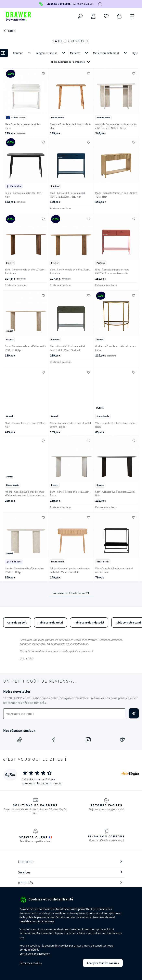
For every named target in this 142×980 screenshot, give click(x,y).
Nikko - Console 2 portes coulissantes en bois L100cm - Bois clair (70, 570)
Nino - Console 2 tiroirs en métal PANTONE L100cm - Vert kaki (67, 348)
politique (25, 950)
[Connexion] (93, 16)
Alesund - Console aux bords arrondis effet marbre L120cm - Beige (116, 126)
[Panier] (119, 16)
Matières (80, 53)
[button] (71, 58)
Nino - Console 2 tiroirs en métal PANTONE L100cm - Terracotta (113, 271)
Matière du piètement (111, 53)
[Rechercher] (80, 16)
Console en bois (17, 622)
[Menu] (132, 16)
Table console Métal (50, 622)
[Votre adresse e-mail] (64, 714)
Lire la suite (26, 658)
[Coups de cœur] (106, 16)
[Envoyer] (134, 713)
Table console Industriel (89, 622)
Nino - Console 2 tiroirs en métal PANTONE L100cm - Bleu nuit (67, 195)
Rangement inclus (51, 53)
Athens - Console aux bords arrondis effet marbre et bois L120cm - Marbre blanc (25, 495)
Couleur (23, 53)
